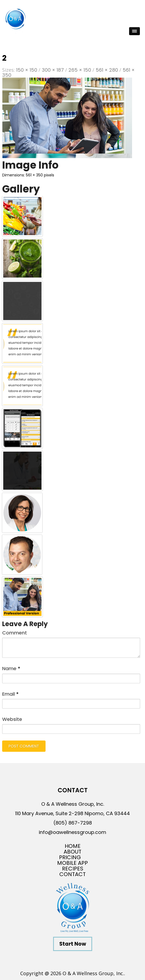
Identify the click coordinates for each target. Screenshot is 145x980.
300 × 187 (53, 70)
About (72, 852)
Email (10, 694)
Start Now (73, 944)
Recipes (73, 869)
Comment (15, 633)
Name (11, 668)
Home (73, 846)
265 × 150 (80, 70)
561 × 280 (107, 70)
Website (12, 719)
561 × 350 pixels (40, 175)
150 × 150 (27, 70)
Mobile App (72, 863)
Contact (72, 874)
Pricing (70, 857)
